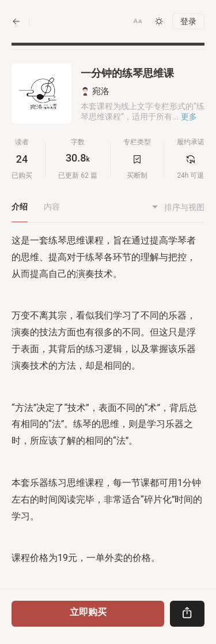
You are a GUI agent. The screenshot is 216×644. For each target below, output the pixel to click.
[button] (138, 21)
